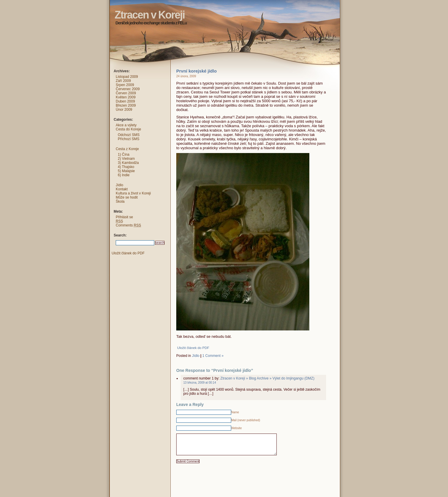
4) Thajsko (126, 167)
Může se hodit (127, 197)
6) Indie (124, 175)
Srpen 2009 (125, 85)
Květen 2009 (126, 97)
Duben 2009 (125, 101)
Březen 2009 (126, 105)
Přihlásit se (124, 217)
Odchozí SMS (129, 135)
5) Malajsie (126, 171)
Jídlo (196, 356)
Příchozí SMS (129, 139)
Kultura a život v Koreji (133, 193)
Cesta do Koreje (128, 129)
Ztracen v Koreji (104, 4)
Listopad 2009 (127, 77)
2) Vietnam (126, 159)
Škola (120, 202)
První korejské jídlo (197, 71)
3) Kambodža (128, 163)
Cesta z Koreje (127, 149)
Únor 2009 (124, 110)
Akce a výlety (126, 125)
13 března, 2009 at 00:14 (200, 383)
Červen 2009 (126, 93)
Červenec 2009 (128, 89)
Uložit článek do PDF (193, 348)
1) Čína (124, 155)
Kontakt (122, 189)
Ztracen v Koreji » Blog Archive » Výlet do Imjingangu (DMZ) (267, 378)
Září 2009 (123, 81)
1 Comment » (213, 356)
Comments (128, 225)
